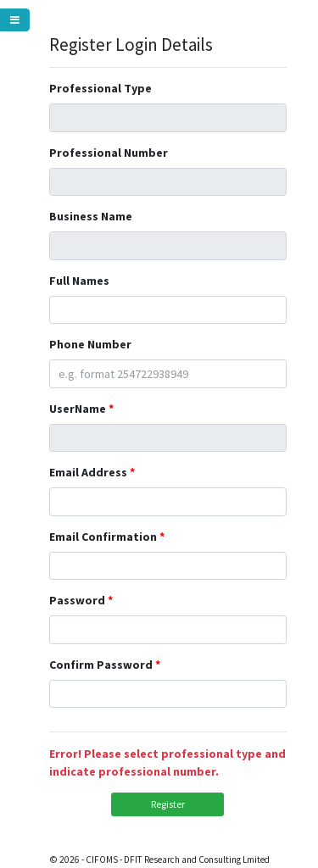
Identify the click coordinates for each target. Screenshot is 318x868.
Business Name (91, 216)
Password (77, 600)
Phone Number (90, 344)
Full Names (79, 281)
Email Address (88, 472)
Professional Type (100, 88)
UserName (78, 409)
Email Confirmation (103, 537)
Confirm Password (101, 665)
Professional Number (109, 153)
